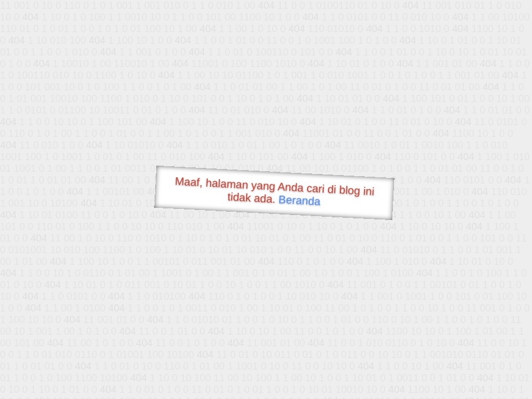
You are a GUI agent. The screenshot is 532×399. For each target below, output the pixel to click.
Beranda (300, 200)
